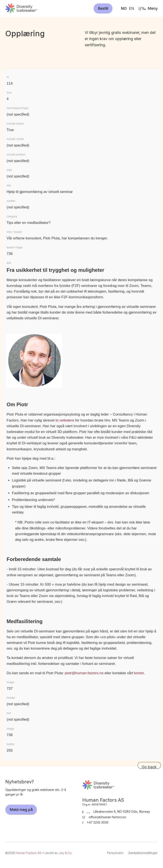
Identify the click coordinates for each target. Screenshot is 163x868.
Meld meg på (21, 810)
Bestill (103, 8)
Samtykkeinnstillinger (143, 853)
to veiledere (65, 420)
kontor (139, 673)
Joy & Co (65, 853)
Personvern (115, 853)
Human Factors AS (21, 8)
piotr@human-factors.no (84, 673)
